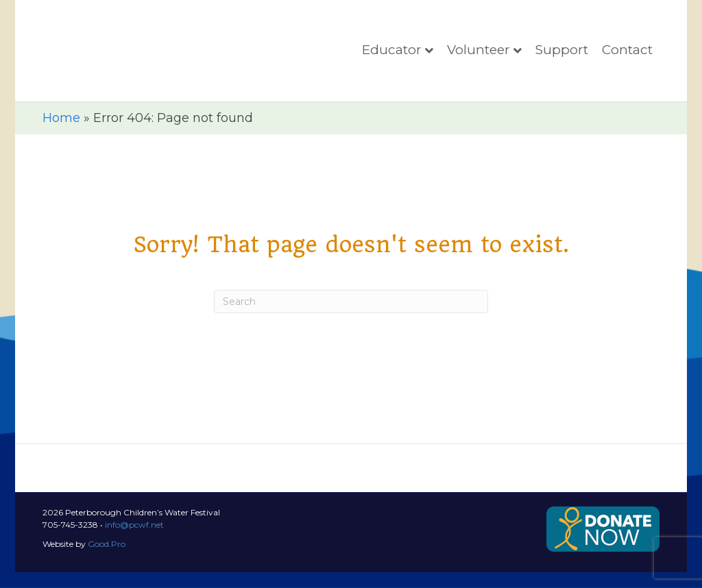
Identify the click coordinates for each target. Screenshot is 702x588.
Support (562, 58)
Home (61, 134)
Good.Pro (107, 560)
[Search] (351, 317)
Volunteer (479, 58)
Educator (392, 58)
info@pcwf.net (134, 540)
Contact (627, 58)
